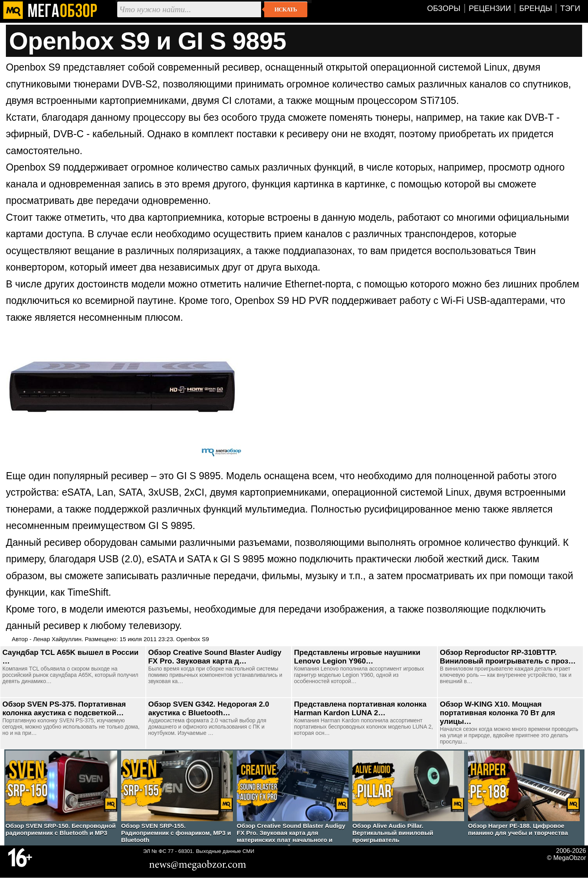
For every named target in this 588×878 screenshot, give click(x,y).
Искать (286, 9)
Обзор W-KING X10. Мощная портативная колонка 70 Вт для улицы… (497, 713)
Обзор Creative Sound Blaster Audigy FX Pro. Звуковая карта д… (215, 657)
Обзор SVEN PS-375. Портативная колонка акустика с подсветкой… (64, 708)
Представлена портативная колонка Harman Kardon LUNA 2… (360, 708)
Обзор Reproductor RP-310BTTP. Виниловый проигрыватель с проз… (508, 657)
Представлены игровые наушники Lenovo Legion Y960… (357, 657)
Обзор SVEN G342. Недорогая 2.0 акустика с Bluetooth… (209, 708)
